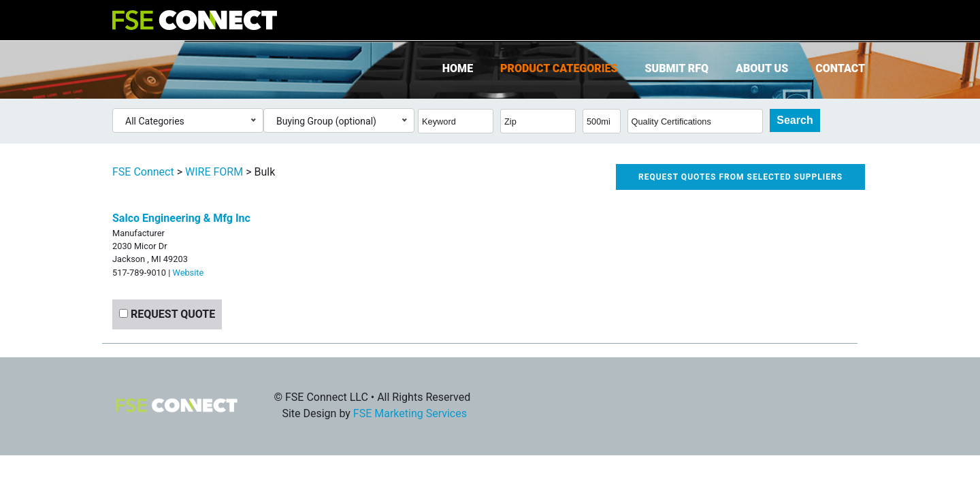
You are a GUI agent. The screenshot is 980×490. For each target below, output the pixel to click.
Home (458, 68)
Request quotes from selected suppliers (740, 177)
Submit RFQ (677, 68)
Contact (840, 68)
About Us (762, 68)
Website (188, 273)
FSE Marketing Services (410, 413)
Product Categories (559, 68)
